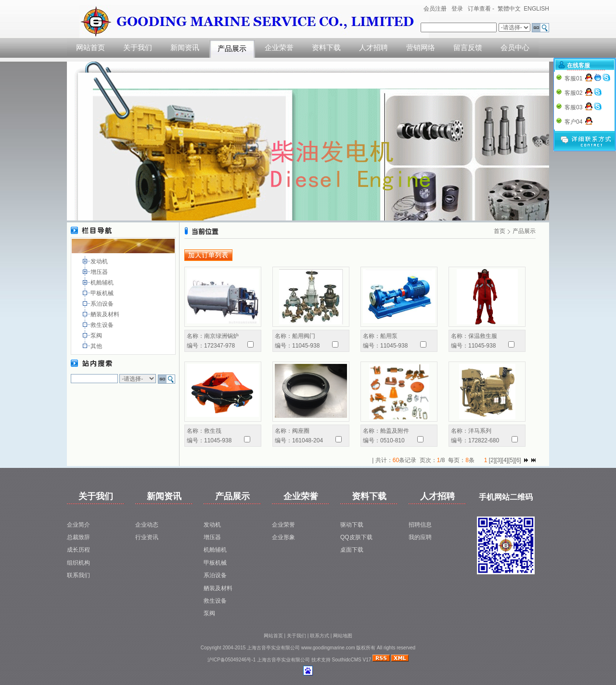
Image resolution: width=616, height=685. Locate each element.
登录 (457, 9)
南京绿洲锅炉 (221, 336)
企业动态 (147, 525)
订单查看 (479, 9)
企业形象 (283, 537)
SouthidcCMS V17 (352, 660)
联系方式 (320, 636)
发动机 (100, 261)
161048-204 (308, 440)
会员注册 (435, 9)
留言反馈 (468, 48)
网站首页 (90, 48)
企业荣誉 (279, 48)
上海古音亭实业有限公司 (283, 660)
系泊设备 (103, 304)
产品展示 (232, 49)
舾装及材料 (106, 314)
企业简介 (78, 525)
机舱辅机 (103, 283)
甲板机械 (103, 293)
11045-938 (306, 346)
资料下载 (326, 48)
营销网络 (421, 48)
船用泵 (389, 336)
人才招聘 (373, 48)
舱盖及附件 (395, 431)
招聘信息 (420, 525)
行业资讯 (147, 537)
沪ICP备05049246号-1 (231, 660)
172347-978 (219, 346)
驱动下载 (352, 525)
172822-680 (484, 440)
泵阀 (97, 336)
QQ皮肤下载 (356, 537)
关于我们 (138, 48)
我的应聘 (420, 537)
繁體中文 (509, 9)
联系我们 (78, 575)
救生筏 (213, 431)
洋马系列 (480, 431)
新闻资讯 (185, 48)
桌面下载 (352, 550)
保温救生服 (483, 336)
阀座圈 (301, 431)
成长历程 (78, 550)
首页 (500, 231)
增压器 (100, 272)
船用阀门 (304, 336)
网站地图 (343, 636)
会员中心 (515, 48)
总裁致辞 (78, 537)
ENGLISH (536, 9)
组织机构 (78, 563)
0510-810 (392, 440)
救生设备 (103, 325)
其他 (97, 346)
